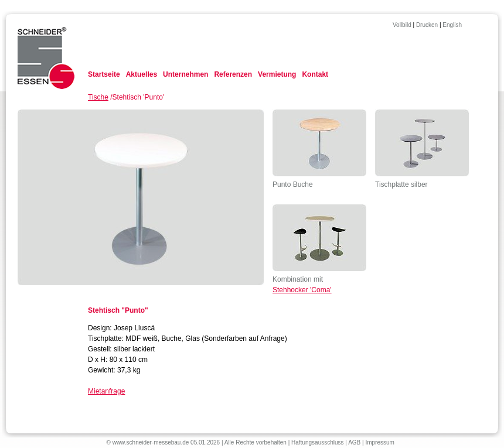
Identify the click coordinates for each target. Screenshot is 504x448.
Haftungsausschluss (318, 442)
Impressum (379, 442)
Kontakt (315, 74)
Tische (98, 97)
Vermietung (277, 74)
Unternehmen (185, 74)
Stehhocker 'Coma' (302, 290)
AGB (354, 442)
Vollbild (402, 25)
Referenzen (233, 74)
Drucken (427, 25)
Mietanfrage (106, 391)
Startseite (104, 74)
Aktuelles (142, 74)
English (452, 25)
